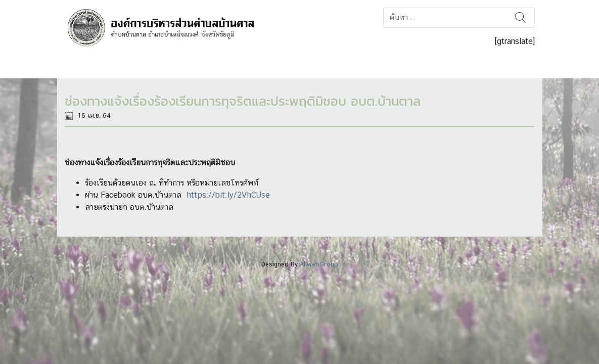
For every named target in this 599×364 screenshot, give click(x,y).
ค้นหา (520, 18)
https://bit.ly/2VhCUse (228, 195)
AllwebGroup (319, 264)
